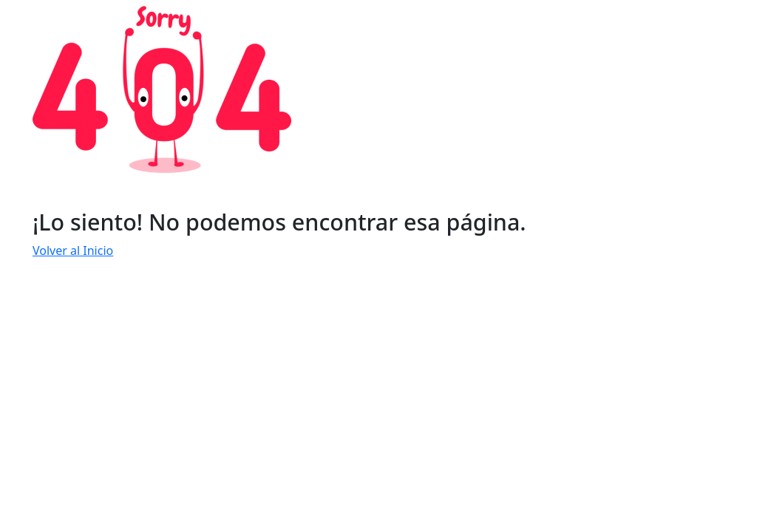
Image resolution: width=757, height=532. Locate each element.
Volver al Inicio (73, 250)
